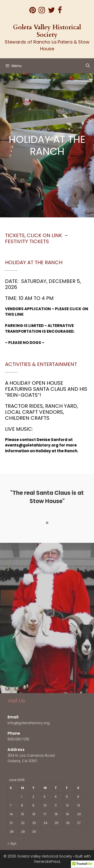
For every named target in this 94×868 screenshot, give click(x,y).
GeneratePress (47, 861)
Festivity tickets (27, 241)
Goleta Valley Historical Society (47, 31)
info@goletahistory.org (29, 723)
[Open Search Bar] (88, 66)
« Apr (12, 843)
